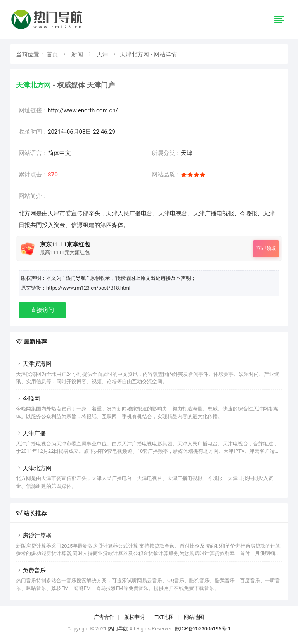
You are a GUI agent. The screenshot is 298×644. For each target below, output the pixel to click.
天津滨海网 (34, 364)
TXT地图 (164, 617)
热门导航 (118, 629)
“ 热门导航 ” (76, 278)
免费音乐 (31, 571)
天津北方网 (34, 468)
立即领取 (266, 248)
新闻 (77, 54)
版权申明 (134, 617)
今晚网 (28, 399)
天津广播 (31, 433)
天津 (102, 54)
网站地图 (194, 617)
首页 (52, 54)
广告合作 (104, 617)
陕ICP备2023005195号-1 (203, 629)
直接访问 (42, 310)
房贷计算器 (34, 536)
